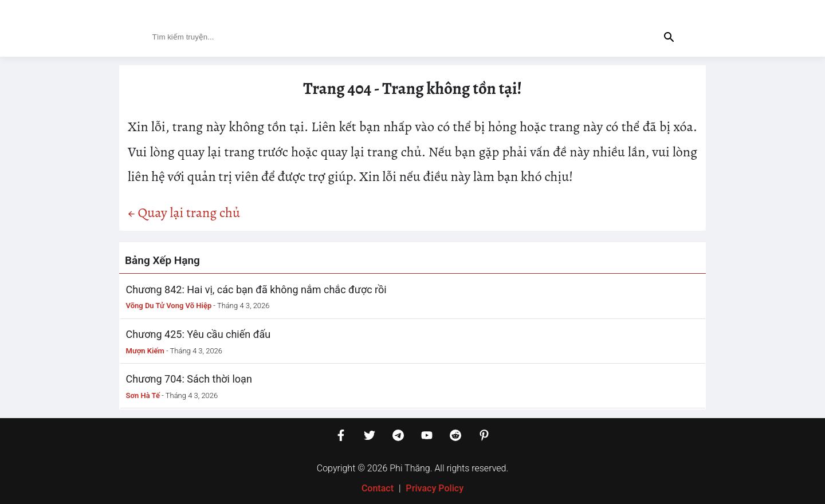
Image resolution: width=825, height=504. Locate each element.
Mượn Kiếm (145, 351)
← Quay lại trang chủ (184, 212)
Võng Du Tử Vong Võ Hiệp (169, 306)
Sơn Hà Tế (143, 395)
